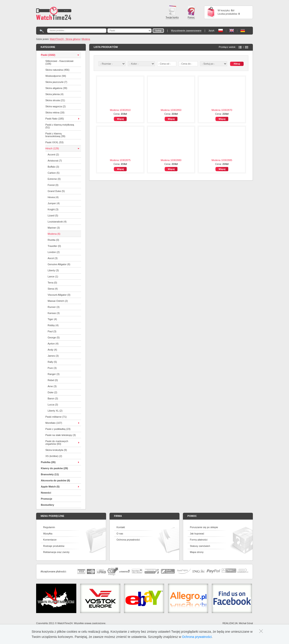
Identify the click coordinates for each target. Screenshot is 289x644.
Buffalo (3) (53, 167)
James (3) (53, 356)
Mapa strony (197, 552)
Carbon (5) (54, 173)
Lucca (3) (53, 405)
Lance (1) (53, 276)
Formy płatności (199, 540)
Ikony (247, 47)
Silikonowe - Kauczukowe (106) (59, 62)
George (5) (54, 337)
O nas (120, 534)
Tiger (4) (52, 319)
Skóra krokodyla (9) (56, 450)
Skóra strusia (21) (55, 100)
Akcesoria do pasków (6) (55, 480)
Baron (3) (53, 398)
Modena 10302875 (120, 160)
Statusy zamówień (200, 546)
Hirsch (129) (52, 148)
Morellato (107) (54, 423)
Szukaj (237, 64)
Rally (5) (52, 362)
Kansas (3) (54, 313)
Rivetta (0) (53, 240)
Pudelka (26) (48, 462)
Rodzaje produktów (54, 546)
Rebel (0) (53, 380)
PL (221, 31)
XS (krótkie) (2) (54, 456)
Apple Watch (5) (50, 487)
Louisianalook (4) (57, 222)
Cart (211, 12)
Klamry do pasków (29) (54, 468)
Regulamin (49, 527)
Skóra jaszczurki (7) (56, 82)
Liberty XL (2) (55, 411)
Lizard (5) (53, 215)
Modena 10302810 (120, 110)
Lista (240, 47)
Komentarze (50, 540)
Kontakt (121, 527)
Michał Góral (246, 623)
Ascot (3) (53, 258)
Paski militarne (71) (56, 417)
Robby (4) (53, 325)
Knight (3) (53, 209)
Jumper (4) (54, 203)
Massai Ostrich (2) (58, 301)
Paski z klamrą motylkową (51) (60, 126)
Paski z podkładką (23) (58, 429)
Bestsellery (48, 505)
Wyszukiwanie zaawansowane (186, 31)
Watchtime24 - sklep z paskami (54, 13)
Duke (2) (52, 392)
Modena (86, 39)
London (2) (54, 252)
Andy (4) (52, 350)
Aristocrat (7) (55, 161)
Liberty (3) (53, 270)
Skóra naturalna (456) (57, 70)
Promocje (47, 499)
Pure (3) (52, 368)
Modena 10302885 (222, 160)
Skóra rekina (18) (55, 112)
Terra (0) (52, 283)
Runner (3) (54, 307)
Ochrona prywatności (128, 540)
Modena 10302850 (171, 110)
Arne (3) (52, 386)
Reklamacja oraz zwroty (56, 552)
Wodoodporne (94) (56, 76)
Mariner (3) (54, 228)
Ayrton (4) (53, 344)
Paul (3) (52, 331)
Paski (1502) (48, 55)
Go (158, 31)
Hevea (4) (53, 197)
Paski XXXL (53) (54, 142)
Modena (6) (54, 234)
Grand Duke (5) (56, 191)
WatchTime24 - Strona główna (65, 39)
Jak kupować (197, 534)
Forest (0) (53, 185)
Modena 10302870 (222, 110)
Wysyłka (48, 534)
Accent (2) (53, 155)
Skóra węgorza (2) (56, 106)
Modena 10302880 (171, 160)
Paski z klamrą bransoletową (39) (55, 135)
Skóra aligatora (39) (56, 88)
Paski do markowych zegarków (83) (57, 443)
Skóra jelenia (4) (54, 94)
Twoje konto (172, 12)
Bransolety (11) (50, 474)
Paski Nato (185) (55, 119)
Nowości (46, 493)
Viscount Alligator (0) (59, 295)
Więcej (120, 119)
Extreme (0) (54, 179)
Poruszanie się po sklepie (204, 527)
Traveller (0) (54, 246)
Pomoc (191, 12)
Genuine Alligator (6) (59, 264)
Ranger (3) (54, 374)
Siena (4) (53, 289)
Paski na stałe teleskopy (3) (61, 435)
